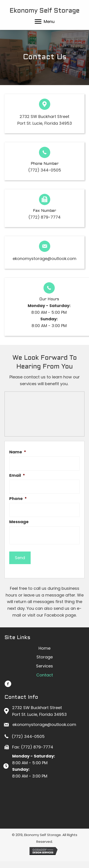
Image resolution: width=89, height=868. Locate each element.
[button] (38, 22)
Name (18, 452)
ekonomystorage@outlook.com (44, 259)
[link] (44, 648)
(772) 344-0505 (45, 170)
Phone (18, 498)
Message (19, 522)
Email (17, 475)
